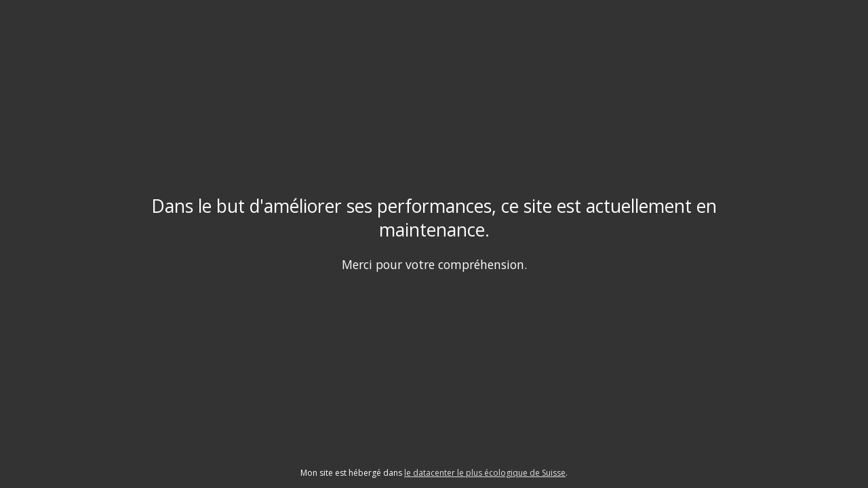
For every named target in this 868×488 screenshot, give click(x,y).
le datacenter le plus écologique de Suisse (485, 473)
